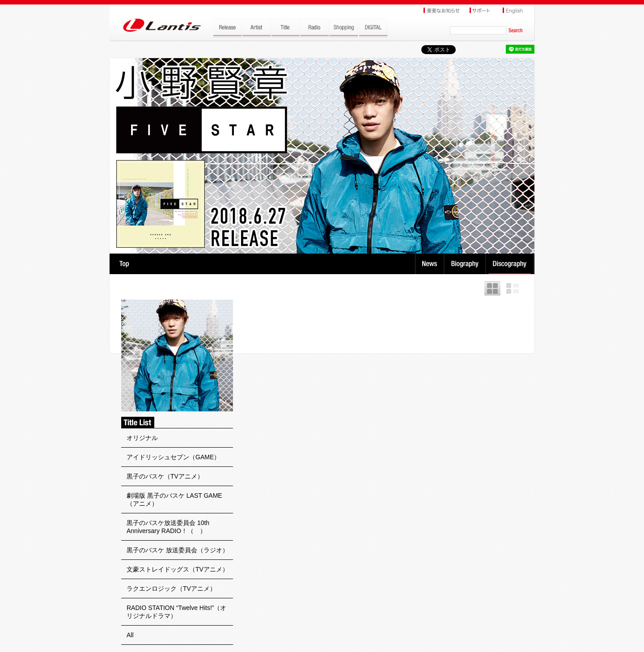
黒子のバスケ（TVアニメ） (165, 476)
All (130, 635)
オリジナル (142, 438)
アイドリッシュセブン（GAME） (173, 457)
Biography (466, 264)
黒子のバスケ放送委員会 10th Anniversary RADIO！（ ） (168, 527)
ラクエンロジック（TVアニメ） (171, 588)
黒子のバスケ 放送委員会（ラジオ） (178, 550)
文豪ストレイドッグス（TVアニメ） (178, 569)
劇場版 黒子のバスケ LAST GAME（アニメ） (174, 500)
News (430, 264)
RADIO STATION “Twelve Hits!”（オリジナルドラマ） (177, 612)
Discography (511, 264)
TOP (124, 264)
